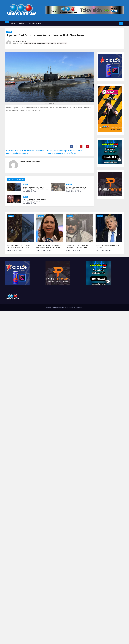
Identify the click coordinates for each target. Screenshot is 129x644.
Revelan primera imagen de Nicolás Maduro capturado (76, 188)
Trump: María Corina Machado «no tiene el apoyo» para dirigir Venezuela (49, 247)
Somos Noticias (21, 41)
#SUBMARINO (62, 43)
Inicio (13, 23)
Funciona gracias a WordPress (55, 308)
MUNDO (9, 32)
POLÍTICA (41, 216)
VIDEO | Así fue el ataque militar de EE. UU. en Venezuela (34, 200)
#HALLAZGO (52, 43)
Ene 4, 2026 (27, 191)
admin (34, 191)
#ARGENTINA (42, 43)
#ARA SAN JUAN (30, 43)
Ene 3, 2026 (70, 191)
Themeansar (79, 308)
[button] (117, 23)
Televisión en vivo (35, 23)
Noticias (22, 23)
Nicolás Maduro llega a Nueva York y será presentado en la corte (35, 188)
